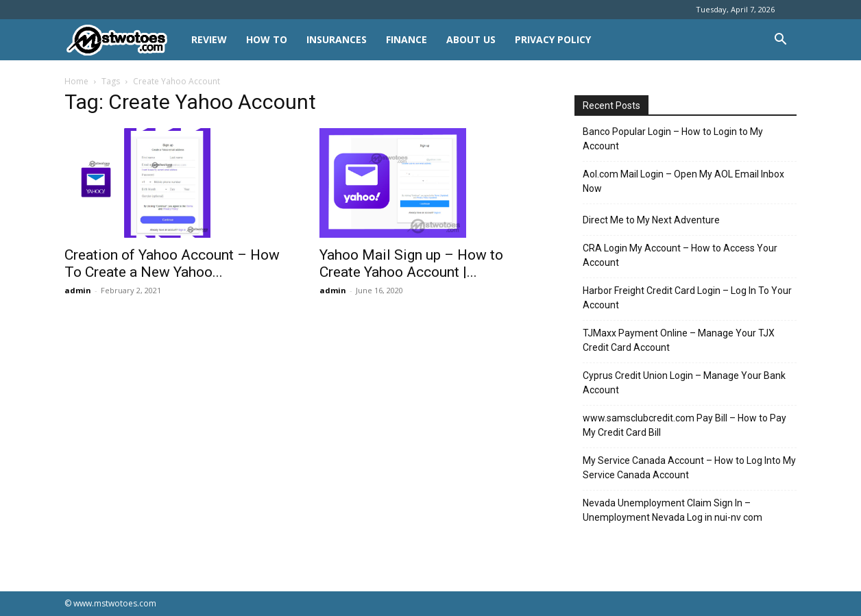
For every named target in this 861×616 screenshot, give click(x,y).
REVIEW (209, 39)
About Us (471, 39)
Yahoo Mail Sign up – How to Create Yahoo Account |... (411, 263)
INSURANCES (337, 39)
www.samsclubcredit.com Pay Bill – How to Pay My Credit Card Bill (684, 425)
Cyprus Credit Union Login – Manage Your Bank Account (684, 383)
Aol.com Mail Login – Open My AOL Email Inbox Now (683, 181)
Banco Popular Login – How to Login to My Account (673, 139)
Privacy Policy (553, 39)
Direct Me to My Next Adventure (651, 220)
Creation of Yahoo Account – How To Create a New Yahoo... (172, 263)
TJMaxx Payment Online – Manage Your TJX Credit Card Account (679, 340)
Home (76, 81)
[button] (780, 41)
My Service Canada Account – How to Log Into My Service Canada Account (689, 468)
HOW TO (267, 39)
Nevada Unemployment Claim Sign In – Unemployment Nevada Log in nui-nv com (672, 510)
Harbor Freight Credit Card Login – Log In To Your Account (687, 298)
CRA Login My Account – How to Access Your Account (680, 255)
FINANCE (407, 39)
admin (78, 290)
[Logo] (123, 40)
